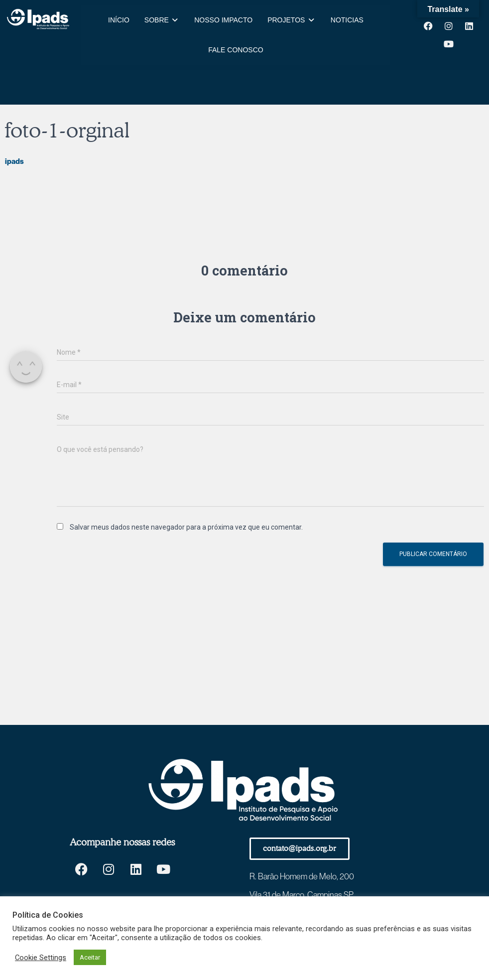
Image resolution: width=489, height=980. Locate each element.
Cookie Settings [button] (41, 958)
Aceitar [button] (90, 957)
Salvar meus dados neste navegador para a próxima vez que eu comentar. (186, 527)
